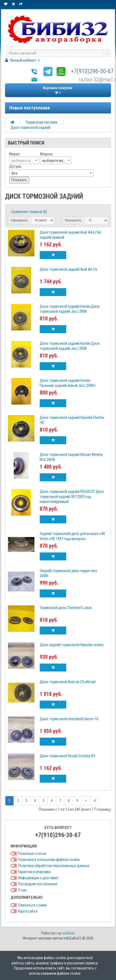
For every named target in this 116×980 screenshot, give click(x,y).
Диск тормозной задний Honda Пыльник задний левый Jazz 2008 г (68, 383)
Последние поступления (38, 884)
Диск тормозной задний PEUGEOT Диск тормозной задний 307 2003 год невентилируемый (72, 497)
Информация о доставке (38, 878)
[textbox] (24, 161)
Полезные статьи (32, 854)
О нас (22, 890)
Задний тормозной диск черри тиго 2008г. (68, 573)
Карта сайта (28, 911)
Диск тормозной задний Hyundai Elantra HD (72, 420)
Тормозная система (41, 122)
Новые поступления (30, 108)
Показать (19, 180)
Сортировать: (20, 220)
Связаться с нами (32, 905)
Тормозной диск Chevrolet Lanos (66, 608)
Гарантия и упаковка (34, 872)
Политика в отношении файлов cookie (49, 860)
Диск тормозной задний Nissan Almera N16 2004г (71, 457)
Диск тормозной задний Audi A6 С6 (68, 269)
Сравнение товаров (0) (29, 212)
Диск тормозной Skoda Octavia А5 (67, 756)
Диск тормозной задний (30, 128)
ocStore (68, 933)
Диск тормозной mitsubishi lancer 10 (69, 719)
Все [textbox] (15, 173)
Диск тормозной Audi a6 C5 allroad (68, 682)
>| (95, 801)
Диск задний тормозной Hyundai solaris (72, 645)
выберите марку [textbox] (55, 161)
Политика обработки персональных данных (54, 866)
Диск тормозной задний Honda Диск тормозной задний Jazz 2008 (70, 309)
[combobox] (24, 160)
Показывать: (73, 220)
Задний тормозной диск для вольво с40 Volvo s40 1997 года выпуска (72, 536)
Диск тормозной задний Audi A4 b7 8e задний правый (70, 235)
